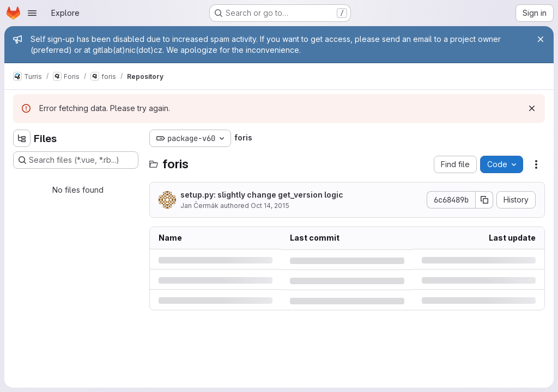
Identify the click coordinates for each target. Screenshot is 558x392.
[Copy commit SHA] (484, 200)
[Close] (541, 39)
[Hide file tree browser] (22, 138)
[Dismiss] (532, 108)
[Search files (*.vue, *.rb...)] (76, 160)
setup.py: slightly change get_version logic (262, 195)
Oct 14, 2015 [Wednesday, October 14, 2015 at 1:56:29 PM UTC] (270, 206)
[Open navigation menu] (32, 13)
